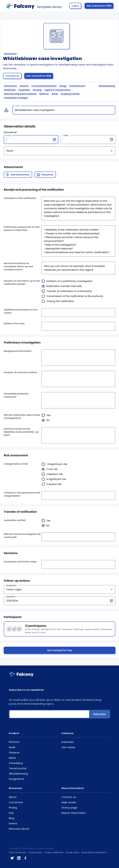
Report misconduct (74, 813)
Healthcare (10, 90)
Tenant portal (18, 768)
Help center (69, 802)
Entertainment (77, 86)
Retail (55, 94)
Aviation (24, 86)
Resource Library (19, 829)
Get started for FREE (99, 6)
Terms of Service (18, 852)
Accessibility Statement (94, 852)
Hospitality (24, 90)
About (13, 797)
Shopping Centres (70, 94)
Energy (63, 86)
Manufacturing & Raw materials (20, 94)
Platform (14, 742)
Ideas (12, 758)
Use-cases (68, 747)
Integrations (17, 779)
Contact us (12, 76)
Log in (75, 6)
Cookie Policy (72, 852)
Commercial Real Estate (44, 86)
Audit (12, 747)
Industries (68, 742)
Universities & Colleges (16, 98)
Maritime (44, 94)
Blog (12, 818)
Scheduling (16, 763)
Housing (37, 90)
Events (13, 823)
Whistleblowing (107, 86)
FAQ (11, 813)
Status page (69, 808)
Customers (16, 802)
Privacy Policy (36, 852)
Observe (14, 752)
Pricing (13, 808)
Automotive (10, 86)
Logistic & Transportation (58, 90)
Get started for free (59, 650)
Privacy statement (54, 852)
